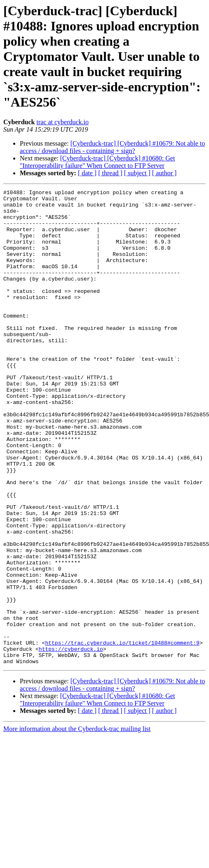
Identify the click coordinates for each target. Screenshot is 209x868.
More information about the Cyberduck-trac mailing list (77, 824)
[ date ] (87, 173)
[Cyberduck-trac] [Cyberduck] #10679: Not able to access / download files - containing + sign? (112, 147)
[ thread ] (110, 173)
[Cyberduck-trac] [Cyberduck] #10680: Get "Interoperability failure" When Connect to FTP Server (97, 162)
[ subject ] (137, 173)
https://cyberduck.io (71, 741)
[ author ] (164, 173)
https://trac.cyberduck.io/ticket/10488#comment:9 (122, 734)
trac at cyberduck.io (62, 122)
